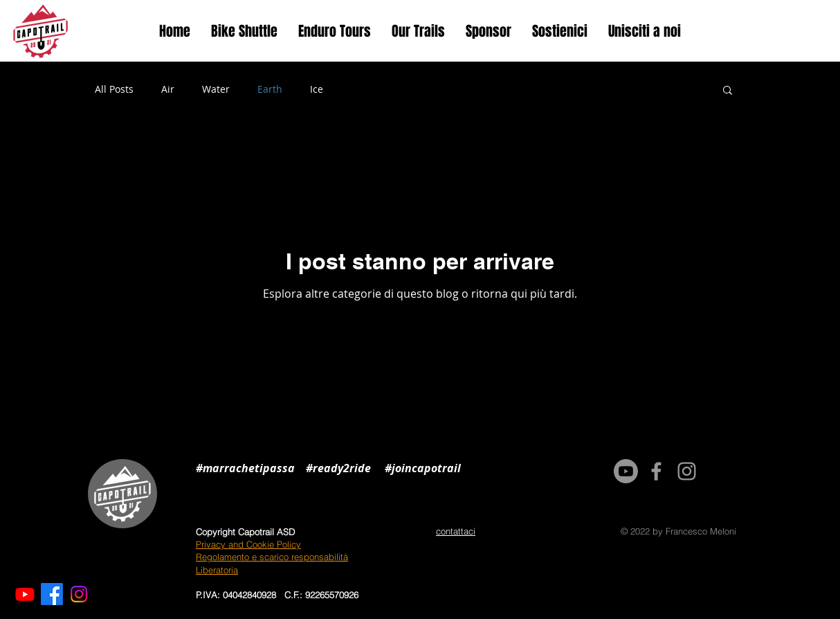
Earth (270, 89)
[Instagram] (79, 594)
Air (168, 89)
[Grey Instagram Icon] (687, 471)
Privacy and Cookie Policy (248, 544)
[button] (728, 91)
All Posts (114, 89)
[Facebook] (52, 594)
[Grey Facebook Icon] (656, 471)
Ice (317, 89)
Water (216, 89)
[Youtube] (25, 594)
